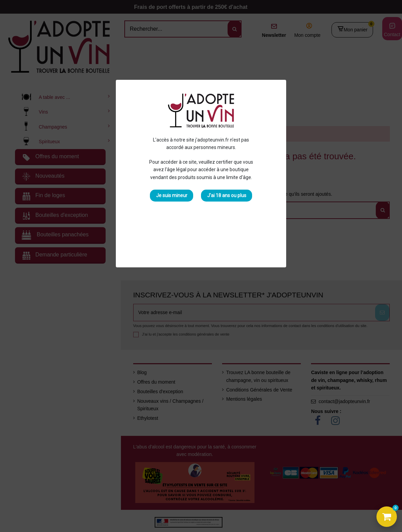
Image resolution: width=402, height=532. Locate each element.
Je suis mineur (172, 195)
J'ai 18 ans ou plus (227, 195)
